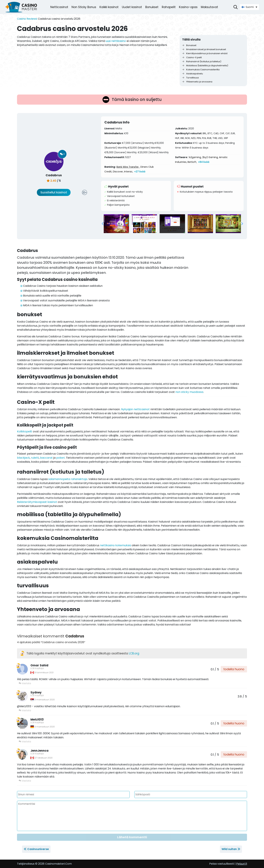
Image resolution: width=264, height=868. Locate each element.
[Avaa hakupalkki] (236, 7)
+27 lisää (140, 172)
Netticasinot (59, 7)
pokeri (60, 458)
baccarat (46, 458)
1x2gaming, (195, 157)
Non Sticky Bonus (84, 7)
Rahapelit (169, 7)
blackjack (23, 458)
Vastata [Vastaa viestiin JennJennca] (25, 781)
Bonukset (152, 7)
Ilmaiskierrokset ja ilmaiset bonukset (204, 49)
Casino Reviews (27, 19)
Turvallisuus (191, 78)
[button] (103, 224)
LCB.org (134, 653)
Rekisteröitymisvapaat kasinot (37, 502)
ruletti (35, 458)
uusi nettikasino (116, 41)
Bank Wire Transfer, (128, 167)
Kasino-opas (188, 7)
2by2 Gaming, (210, 157)
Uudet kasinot (132, 7)
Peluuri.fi (242, 864)
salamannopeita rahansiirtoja (68, 479)
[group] (116, 224)
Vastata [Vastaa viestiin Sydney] (25, 710)
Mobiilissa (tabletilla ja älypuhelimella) (205, 66)
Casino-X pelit (192, 57)
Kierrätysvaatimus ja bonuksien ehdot (205, 53)
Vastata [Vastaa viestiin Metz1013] (25, 742)
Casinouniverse (38, 849)
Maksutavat (209, 7)
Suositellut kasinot (54, 192)
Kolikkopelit (25, 431)
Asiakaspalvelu (193, 74)
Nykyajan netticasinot (135, 409)
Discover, (118, 172)
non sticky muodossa (189, 392)
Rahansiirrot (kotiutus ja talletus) (202, 61)
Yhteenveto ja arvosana (197, 82)
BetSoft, (192, 162)
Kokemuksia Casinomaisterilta (201, 70)
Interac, (129, 172)
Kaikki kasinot (109, 7)
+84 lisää (204, 162)
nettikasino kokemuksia (115, 545)
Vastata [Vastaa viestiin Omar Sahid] (25, 683)
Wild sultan (229, 849)
